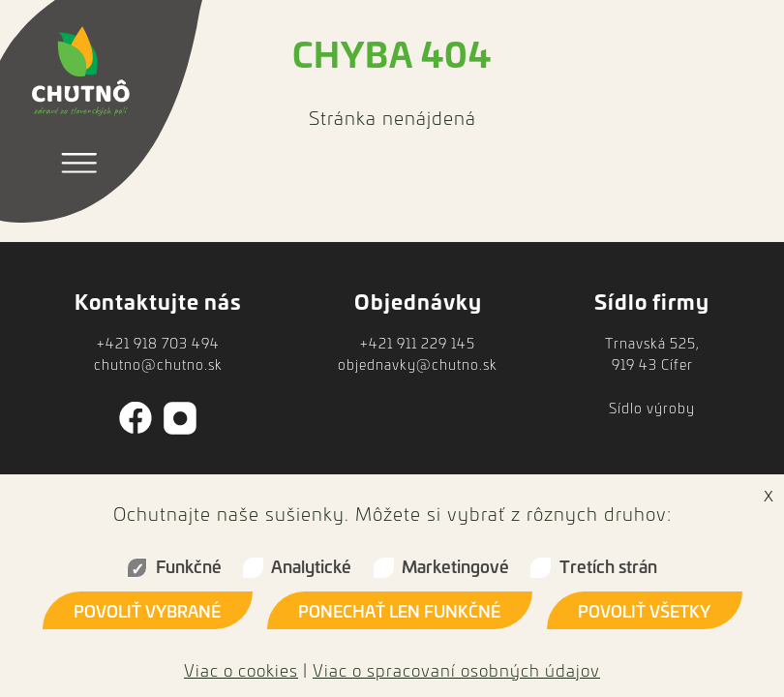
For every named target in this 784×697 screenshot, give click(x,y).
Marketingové (455, 566)
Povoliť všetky (644, 610)
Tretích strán (608, 566)
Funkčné (189, 566)
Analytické (311, 566)
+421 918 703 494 (158, 343)
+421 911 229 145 (418, 343)
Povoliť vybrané (147, 610)
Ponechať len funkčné (399, 610)
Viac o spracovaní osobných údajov (456, 670)
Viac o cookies (241, 670)
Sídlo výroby (652, 408)
